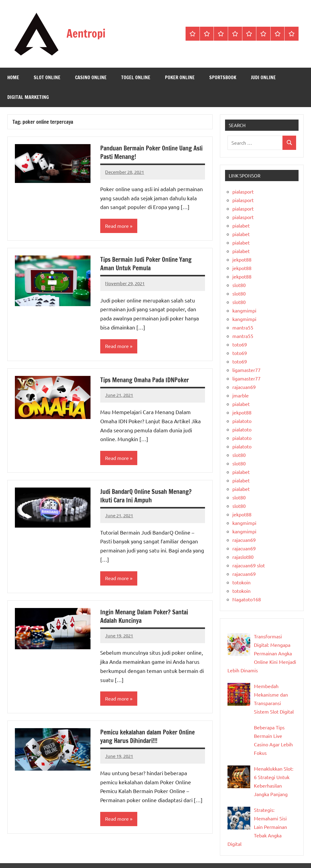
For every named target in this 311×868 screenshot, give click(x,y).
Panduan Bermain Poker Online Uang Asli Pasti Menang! (151, 152)
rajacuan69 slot (249, 565)
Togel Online (136, 77)
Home (13, 77)
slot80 (239, 285)
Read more (117, 226)
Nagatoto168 (247, 599)
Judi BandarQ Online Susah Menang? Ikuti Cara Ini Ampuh (146, 496)
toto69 (240, 344)
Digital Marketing (28, 97)
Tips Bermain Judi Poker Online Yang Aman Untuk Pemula (146, 264)
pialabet (241, 225)
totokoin (241, 582)
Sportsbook (223, 77)
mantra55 (243, 327)
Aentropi (86, 34)
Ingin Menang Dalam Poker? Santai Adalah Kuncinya (144, 616)
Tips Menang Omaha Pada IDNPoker (145, 380)
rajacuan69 (244, 387)
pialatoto (242, 421)
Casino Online (91, 77)
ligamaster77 (246, 370)
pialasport (243, 191)
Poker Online (180, 77)
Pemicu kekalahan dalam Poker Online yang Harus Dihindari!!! (147, 737)
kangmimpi (244, 310)
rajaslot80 (243, 557)
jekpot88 (242, 259)
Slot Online (47, 77)
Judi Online (263, 77)
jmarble (241, 395)
